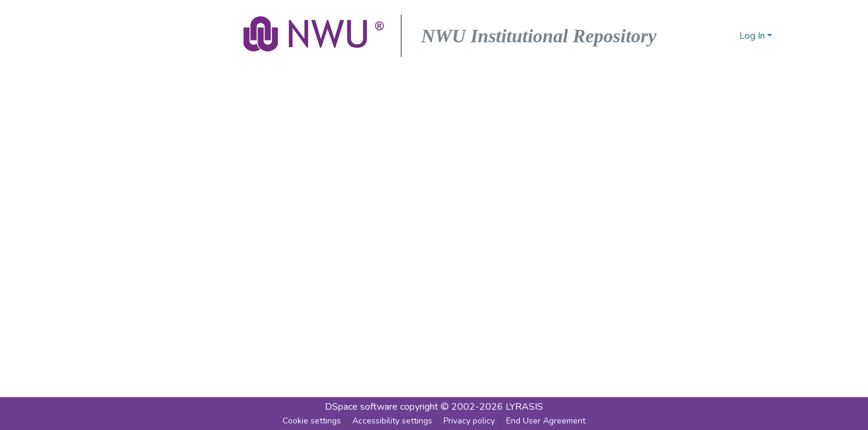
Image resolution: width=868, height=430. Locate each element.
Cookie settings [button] (312, 421)
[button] (315, 36)
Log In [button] (753, 36)
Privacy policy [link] (469, 421)
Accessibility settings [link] (392, 421)
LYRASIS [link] (524, 407)
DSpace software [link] (361, 407)
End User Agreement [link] (546, 421)
